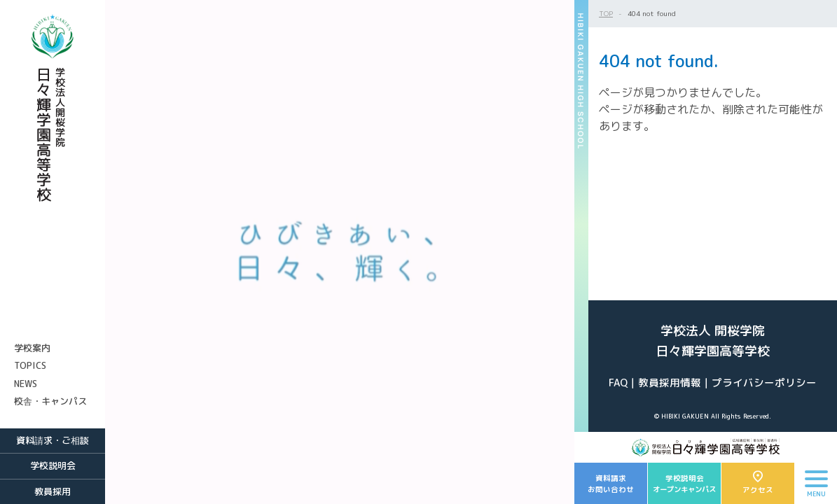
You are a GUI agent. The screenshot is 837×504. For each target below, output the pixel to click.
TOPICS (30, 365)
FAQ (618, 383)
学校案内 (32, 348)
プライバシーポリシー (764, 383)
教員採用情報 (670, 383)
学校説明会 (53, 465)
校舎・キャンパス (50, 401)
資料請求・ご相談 (53, 440)
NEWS (26, 384)
